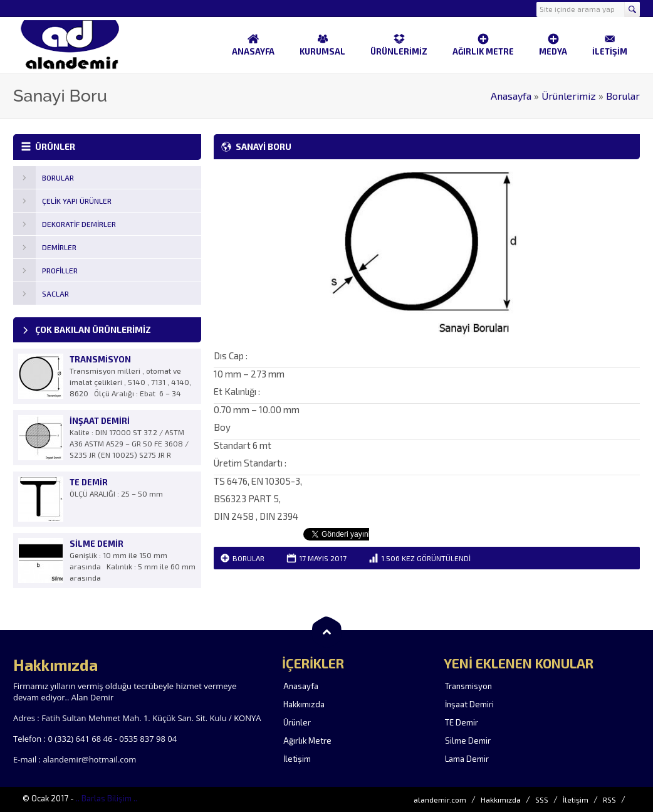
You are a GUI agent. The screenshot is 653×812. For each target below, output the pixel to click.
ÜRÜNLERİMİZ (399, 45)
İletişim (297, 759)
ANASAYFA (253, 45)
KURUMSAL (322, 45)
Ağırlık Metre (307, 741)
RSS (609, 799)
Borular (623, 96)
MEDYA (553, 45)
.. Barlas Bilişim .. (107, 798)
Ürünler (297, 722)
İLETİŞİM (610, 45)
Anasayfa (511, 96)
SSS (542, 799)
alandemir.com (440, 799)
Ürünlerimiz (569, 96)
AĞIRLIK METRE (483, 45)
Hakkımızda (304, 704)
